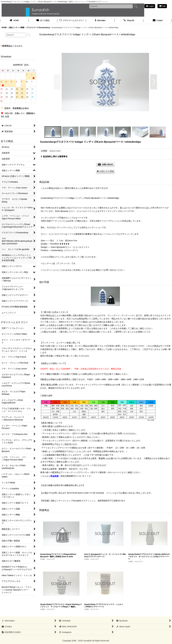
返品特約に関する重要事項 (54, 156)
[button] (57, 82)
